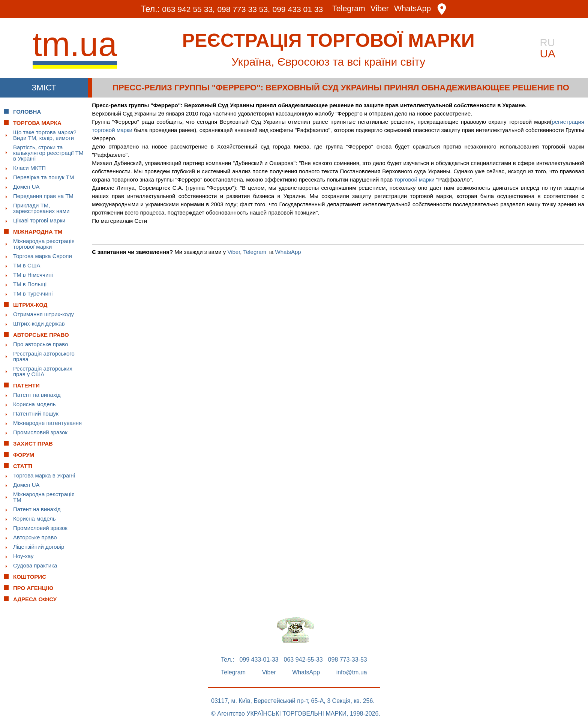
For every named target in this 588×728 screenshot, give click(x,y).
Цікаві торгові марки (39, 220)
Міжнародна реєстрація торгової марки (44, 244)
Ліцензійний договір (39, 547)
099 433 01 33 (299, 9)
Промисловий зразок (40, 432)
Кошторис (30, 577)
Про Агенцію (33, 588)
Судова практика (35, 565)
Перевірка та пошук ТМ (43, 177)
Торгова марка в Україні (44, 475)
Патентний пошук (36, 414)
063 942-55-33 (303, 660)
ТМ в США (27, 265)
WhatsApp (422, 9)
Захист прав (33, 444)
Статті (23, 466)
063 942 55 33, (180, 9)
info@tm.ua (352, 672)
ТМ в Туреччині (33, 293)
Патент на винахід (37, 395)
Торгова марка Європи (43, 256)
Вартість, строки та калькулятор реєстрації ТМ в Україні (48, 153)
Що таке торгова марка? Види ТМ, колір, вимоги (45, 135)
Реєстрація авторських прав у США (43, 371)
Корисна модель (34, 404)
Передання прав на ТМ (43, 196)
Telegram (354, 9)
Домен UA (26, 187)
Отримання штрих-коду (43, 314)
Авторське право (35, 537)
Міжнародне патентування (47, 423)
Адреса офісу (35, 599)
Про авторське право (41, 344)
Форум (24, 455)
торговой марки (414, 179)
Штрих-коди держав (39, 323)
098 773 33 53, (240, 9)
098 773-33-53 (348, 660)
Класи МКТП (29, 168)
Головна (27, 112)
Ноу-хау (23, 556)
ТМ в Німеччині (33, 275)
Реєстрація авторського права (44, 356)
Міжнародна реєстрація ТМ (44, 497)
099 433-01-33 (259, 660)
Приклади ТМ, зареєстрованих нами (41, 208)
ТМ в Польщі (30, 284)
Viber (386, 9)
